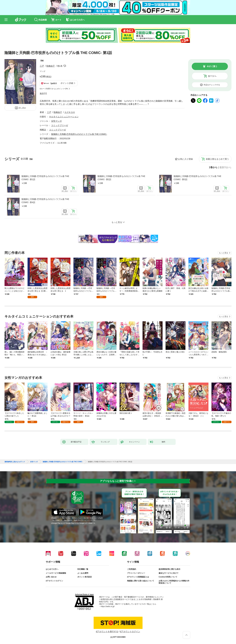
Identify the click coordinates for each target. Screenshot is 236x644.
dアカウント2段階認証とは (138, 577)
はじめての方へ (52, 569)
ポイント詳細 (67, 83)
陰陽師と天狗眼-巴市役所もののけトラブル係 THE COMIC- (79, 134)
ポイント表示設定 (85, 577)
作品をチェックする (212, 85)
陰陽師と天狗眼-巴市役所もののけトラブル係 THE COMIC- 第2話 (121, 178)
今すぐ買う (212, 66)
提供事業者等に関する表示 (169, 569)
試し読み (22, 108)
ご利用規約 (132, 569)
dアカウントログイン (54, 581)
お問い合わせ (51, 577)
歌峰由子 (51, 66)
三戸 (42, 66)
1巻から (213, 167)
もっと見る (224, 253)
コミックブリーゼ (60, 125)
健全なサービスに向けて (169, 573)
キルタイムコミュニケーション (64, 117)
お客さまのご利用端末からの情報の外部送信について (174, 582)
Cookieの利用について (168, 577)
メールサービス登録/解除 (56, 573)
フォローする (65, 66)
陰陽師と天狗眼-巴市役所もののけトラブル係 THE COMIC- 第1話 (45, 178)
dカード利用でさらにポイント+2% (54, 89)
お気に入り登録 (185, 159)
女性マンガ (56, 121)
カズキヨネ (70, 112)
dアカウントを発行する (107, 631)
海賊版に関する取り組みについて (141, 581)
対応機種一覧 (83, 569)
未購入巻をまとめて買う (217, 159)
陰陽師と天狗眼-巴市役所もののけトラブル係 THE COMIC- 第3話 (198, 178)
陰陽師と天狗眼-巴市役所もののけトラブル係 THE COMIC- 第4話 (45, 201)
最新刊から (225, 167)
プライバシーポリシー (136, 573)
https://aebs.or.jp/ (108, 606)
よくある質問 (83, 573)
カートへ (212, 76)
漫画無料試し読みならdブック (15, 462)
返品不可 (43, 93)
